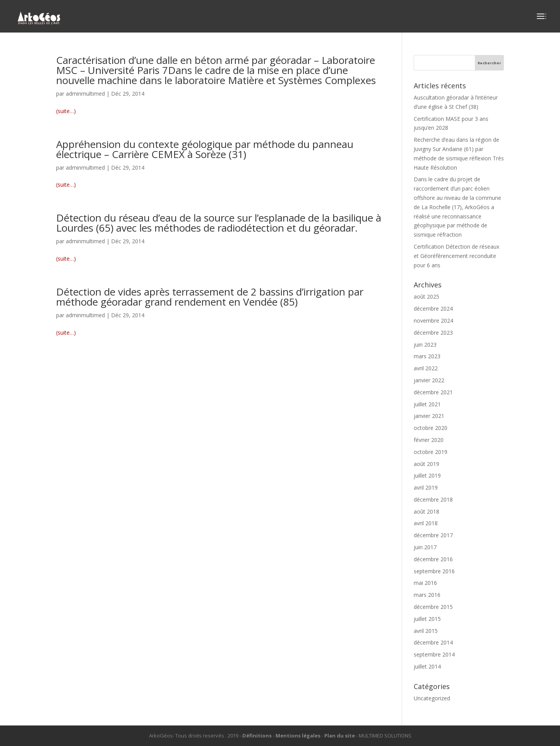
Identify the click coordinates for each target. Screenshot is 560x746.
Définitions (257, 736)
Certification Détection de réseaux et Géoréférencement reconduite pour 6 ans (456, 256)
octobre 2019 (431, 452)
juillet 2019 (427, 475)
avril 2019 (426, 487)
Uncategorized (432, 698)
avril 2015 (426, 631)
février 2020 (429, 440)
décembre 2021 (433, 392)
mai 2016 (425, 583)
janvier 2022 (429, 380)
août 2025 (426, 297)
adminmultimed (85, 94)
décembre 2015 (433, 607)
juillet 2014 (427, 666)
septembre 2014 (434, 654)
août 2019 (426, 464)
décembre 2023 (433, 333)
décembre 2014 (433, 642)
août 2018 (426, 511)
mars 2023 (427, 356)
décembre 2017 (433, 535)
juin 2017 (425, 547)
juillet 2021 (427, 404)
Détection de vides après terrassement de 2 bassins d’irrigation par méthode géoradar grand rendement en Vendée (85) (210, 297)
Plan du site (340, 736)
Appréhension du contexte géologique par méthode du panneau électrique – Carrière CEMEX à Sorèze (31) (205, 149)
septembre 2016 (434, 571)
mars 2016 (427, 595)
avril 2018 (426, 523)
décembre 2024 (433, 309)
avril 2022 (426, 368)
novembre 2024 (433, 321)
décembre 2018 (433, 499)
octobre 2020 (431, 428)
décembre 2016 (433, 559)
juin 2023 (425, 345)
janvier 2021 (429, 416)
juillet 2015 (427, 619)
